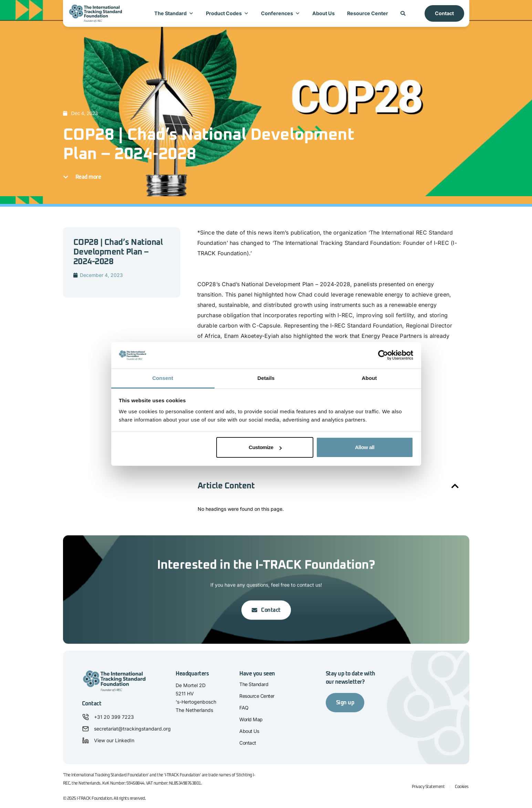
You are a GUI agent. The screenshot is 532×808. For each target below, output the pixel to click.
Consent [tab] (163, 378)
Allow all (365, 447)
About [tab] (369, 378)
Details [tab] (266, 378)
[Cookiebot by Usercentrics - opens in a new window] (383, 355)
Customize (265, 447)
